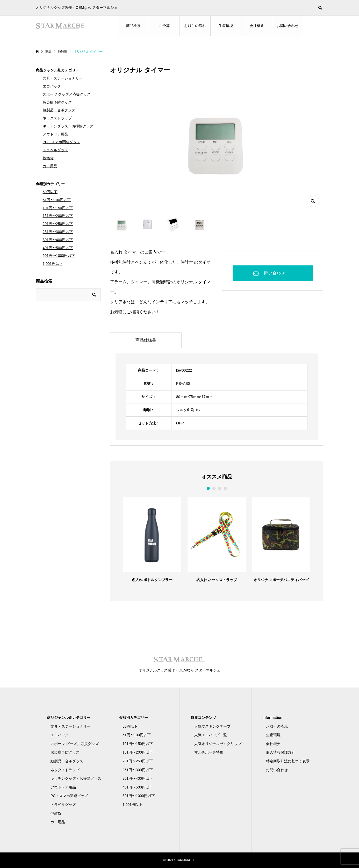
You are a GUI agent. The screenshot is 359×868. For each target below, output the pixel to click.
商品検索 (133, 26)
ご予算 (164, 26)
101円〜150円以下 (58, 208)
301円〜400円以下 (58, 240)
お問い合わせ (288, 26)
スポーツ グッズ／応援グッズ (67, 94)
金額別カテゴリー (50, 184)
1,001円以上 (53, 264)
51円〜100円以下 (57, 200)
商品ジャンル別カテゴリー (58, 70)
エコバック (52, 86)
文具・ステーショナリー (63, 78)
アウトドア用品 (55, 134)
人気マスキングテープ (212, 726)
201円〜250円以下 (58, 224)
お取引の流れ (195, 26)
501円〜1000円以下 (59, 256)
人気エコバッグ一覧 (211, 735)
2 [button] (214, 488)
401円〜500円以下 (58, 248)
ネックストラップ (57, 118)
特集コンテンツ (203, 718)
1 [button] (208, 488)
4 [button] (225, 488)
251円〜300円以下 (58, 232)
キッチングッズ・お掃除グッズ (68, 126)
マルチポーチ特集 (209, 752)
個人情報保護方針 (281, 752)
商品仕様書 (146, 340)
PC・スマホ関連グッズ (62, 142)
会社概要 (257, 26)
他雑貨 (48, 158)
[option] (152, 540)
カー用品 (50, 166)
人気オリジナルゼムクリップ (218, 744)
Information (272, 718)
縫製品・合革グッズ (59, 110)
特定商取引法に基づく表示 (288, 761)
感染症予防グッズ (57, 102)
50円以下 (50, 192)
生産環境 (226, 26)
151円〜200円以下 (58, 216)
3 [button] (220, 488)
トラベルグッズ (55, 150)
